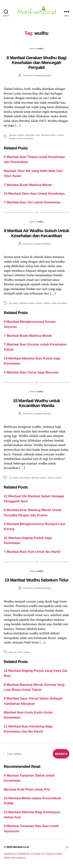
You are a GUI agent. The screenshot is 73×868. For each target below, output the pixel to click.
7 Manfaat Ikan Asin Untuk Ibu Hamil (32, 552)
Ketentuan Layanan (15, 858)
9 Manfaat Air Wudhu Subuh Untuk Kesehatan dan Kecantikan (37, 233)
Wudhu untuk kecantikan (21, 138)
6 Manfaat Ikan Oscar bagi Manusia (31, 372)
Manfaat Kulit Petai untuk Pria (27, 789)
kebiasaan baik (32, 135)
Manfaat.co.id (21, 847)
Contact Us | (39, 854)
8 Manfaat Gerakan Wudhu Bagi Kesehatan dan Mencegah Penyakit (37, 63)
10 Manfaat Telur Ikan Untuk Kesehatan (34, 194)
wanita (51, 478)
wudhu (60, 135)
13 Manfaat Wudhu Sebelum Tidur (36, 580)
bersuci (12, 652)
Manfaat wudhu (48, 135)
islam (20, 652)
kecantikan (25, 478)
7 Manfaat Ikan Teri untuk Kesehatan (32, 202)
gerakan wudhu (16, 135)
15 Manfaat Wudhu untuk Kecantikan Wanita (36, 403)
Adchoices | (11, 854)
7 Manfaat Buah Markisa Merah (28, 185)
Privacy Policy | (54, 854)
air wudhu (14, 303)
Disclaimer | (24, 854)
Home (32, 49)
